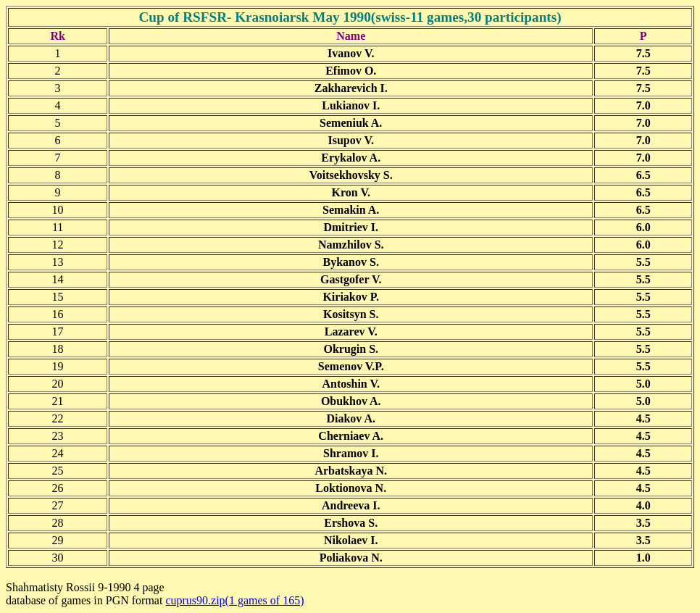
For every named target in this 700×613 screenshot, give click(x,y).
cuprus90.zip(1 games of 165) (234, 600)
